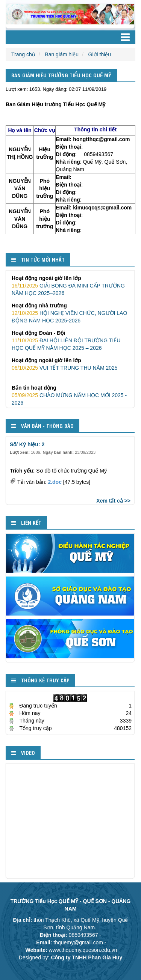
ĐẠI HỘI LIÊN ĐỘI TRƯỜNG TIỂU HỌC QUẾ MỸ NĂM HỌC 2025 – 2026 (70, 340)
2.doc (55, 482)
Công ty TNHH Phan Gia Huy (86, 957)
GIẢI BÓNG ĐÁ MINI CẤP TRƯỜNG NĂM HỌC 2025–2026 (70, 285)
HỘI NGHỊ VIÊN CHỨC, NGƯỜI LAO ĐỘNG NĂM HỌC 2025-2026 (70, 313)
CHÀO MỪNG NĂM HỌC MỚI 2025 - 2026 (70, 395)
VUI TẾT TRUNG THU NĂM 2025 (70, 364)
